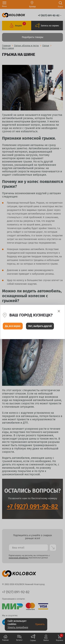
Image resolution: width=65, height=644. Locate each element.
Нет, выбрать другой (40, 326)
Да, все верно (13, 326)
